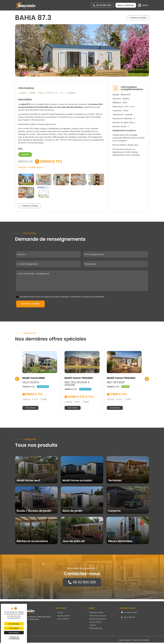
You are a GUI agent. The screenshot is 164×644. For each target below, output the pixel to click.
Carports (93, 627)
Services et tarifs (64, 617)
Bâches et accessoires (98, 620)
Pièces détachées (96, 630)
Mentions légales (125, 641)
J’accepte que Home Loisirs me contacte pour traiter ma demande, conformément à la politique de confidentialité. (62, 298)
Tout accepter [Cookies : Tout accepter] (14, 624)
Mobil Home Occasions (98, 617)
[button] (143, 5)
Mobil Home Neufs (96, 614)
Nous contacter (63, 620)
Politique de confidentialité (140, 641)
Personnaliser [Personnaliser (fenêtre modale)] (14, 633)
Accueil (60, 614)
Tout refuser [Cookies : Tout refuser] (14, 628)
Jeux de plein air (96, 623)
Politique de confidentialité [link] (14, 638)
